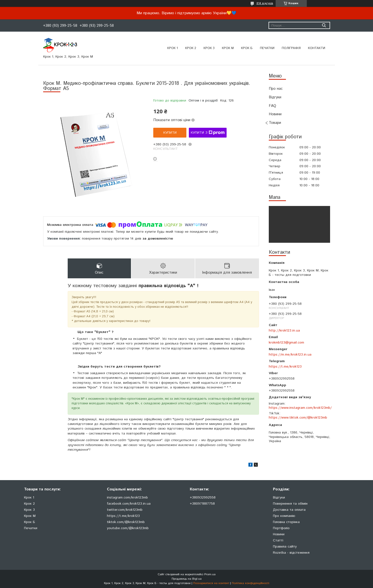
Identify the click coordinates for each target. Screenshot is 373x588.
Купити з (208, 133)
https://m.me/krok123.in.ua (290, 355)
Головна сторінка (286, 522)
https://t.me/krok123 (285, 367)
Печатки (31, 528)
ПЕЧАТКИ (267, 48)
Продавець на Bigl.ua (187, 579)
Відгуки (275, 97)
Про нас (276, 89)
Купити (170, 133)
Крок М (228, 48)
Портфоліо (281, 528)
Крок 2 (191, 48)
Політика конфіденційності (251, 583)
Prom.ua (210, 574)
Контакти (317, 48)
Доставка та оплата (289, 510)
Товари (275, 123)
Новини (275, 114)
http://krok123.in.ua (284, 331)
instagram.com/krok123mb (127, 498)
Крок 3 (209, 48)
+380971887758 (202, 504)
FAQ (272, 106)
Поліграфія (291, 48)
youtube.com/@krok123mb (128, 528)
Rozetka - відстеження (291, 553)
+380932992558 (203, 498)
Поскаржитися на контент (211, 583)
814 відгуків (265, 3)
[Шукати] (324, 25)
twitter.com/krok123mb (125, 510)
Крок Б (247, 48)
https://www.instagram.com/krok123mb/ (300, 408)
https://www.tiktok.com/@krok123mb (298, 418)
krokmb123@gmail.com (286, 343)
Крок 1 (173, 48)
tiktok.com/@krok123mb (126, 522)
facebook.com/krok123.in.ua (129, 504)
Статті (278, 540)
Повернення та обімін (290, 504)
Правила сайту (285, 547)
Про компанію (284, 516)
